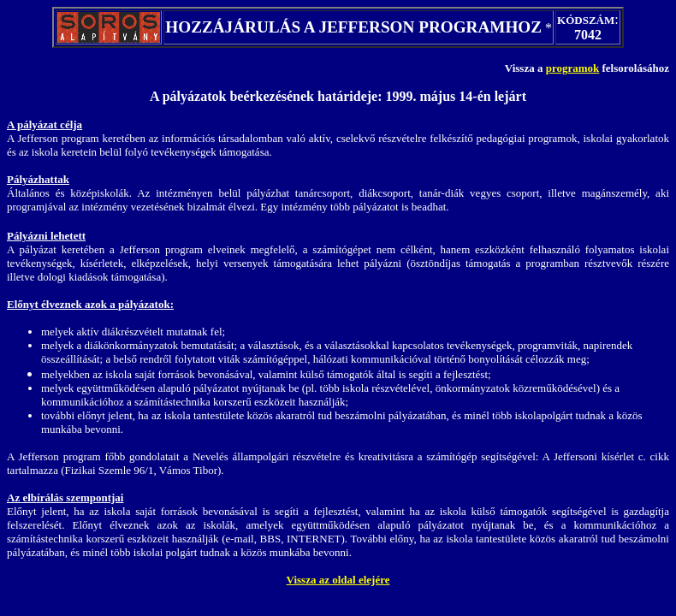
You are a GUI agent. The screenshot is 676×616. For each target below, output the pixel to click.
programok (573, 68)
